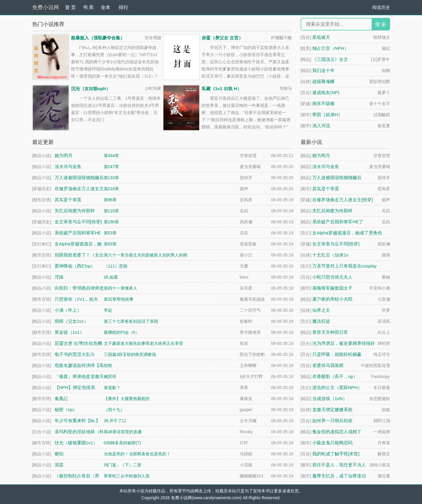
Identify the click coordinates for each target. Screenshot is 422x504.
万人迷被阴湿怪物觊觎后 (337, 178)
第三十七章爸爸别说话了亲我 (131, 321)
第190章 (111, 222)
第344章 (111, 156)
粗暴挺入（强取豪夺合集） (98, 38)
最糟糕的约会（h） (122, 332)
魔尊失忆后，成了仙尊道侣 (339, 476)
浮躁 (59, 277)
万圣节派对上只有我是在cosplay (344, 266)
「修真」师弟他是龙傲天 (79, 377)
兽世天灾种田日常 (330, 332)
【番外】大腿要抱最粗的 (127, 399)
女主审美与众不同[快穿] (336, 244)
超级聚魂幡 (323, 81)
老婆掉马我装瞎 (328, 365)
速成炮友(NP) (326, 92)
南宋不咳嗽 (323, 103)
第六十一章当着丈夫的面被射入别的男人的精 (146, 255)
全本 (106, 8)
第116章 (111, 211)
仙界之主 (321, 310)
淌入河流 (321, 126)
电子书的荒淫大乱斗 (75, 355)
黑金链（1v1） (69, 332)
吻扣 (59, 454)
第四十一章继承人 (120, 288)
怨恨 (108, 365)
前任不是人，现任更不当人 (339, 465)
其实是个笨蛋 (326, 189)
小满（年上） (68, 310)
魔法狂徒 (321, 321)
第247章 (111, 167)
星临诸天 (321, 37)
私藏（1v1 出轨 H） (222, 89)
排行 (123, 7)
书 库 (88, 7)
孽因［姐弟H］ (327, 115)
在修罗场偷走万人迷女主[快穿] (343, 200)
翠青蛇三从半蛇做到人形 (127, 476)
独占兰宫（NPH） (330, 48)
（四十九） (114, 410)
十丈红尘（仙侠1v (330, 255)
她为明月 (321, 155)
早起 (108, 310)
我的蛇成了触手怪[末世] (336, 454)
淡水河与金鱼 (326, 166)
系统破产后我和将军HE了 (338, 222)
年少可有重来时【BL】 (77, 421)
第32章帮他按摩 (119, 299)
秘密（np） (66, 410)
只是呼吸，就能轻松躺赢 (337, 354)
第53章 (110, 233)
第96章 (110, 200)
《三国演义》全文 (330, 59)
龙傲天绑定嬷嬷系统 (332, 409)
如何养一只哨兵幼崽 (332, 421)
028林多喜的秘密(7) (122, 443)
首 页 (70, 7)
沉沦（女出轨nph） (91, 89)
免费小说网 (46, 7)
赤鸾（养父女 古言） (222, 38)
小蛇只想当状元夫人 (332, 277)
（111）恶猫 (116, 266)
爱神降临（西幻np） (75, 266)
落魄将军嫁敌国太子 (332, 288)
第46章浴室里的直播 (123, 432)
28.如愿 (111, 277)
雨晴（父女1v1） (72, 321)
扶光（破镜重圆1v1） (76, 443)
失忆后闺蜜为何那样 (332, 211)
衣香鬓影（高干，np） (335, 376)
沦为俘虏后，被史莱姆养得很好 (344, 343)
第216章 (111, 189)
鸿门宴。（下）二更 (123, 465)
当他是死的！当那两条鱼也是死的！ (137, 454)
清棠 (59, 465)
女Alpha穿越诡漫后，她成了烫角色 (347, 233)
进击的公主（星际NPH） (337, 387)
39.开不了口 (115, 421)
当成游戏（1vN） (330, 398)
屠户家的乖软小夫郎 (332, 299)
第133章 (111, 178)
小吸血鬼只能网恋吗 (332, 443)
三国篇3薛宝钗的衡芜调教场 (130, 354)
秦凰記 (61, 399)
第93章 (110, 244)
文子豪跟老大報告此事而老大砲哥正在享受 (143, 343)
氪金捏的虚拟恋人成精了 (337, 432)
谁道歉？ (112, 388)
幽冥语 (110, 377)
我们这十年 (323, 70)
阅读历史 (381, 7)
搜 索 (381, 24)
